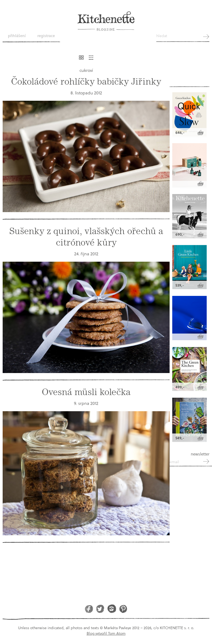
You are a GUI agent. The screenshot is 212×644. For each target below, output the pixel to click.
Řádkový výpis (91, 58)
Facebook (89, 609)
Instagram (112, 609)
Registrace (46, 36)
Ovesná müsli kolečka (86, 392)
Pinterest (123, 609)
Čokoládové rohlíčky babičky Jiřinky (86, 82)
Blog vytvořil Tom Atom (106, 633)
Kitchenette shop (189, 72)
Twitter (100, 609)
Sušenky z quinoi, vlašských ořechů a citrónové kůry (86, 237)
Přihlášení (17, 36)
